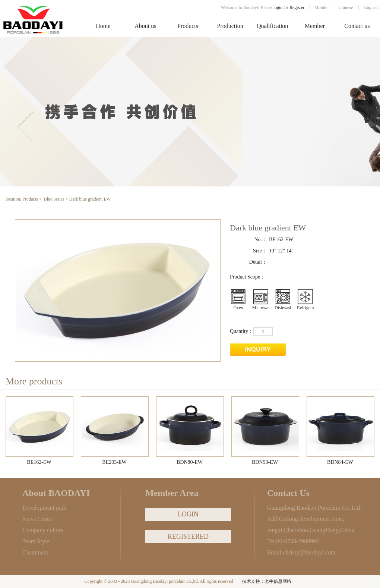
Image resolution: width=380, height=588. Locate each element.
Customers (35, 552)
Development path (44, 508)
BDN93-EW (265, 462)
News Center (38, 519)
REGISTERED (188, 537)
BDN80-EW (190, 462)
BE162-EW (39, 462)
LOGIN (188, 514)
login (278, 7)
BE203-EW (114, 462)
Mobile (321, 7)
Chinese (346, 7)
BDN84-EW (340, 462)
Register (297, 7)
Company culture (43, 530)
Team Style (36, 541)
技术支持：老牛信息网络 (267, 581)
